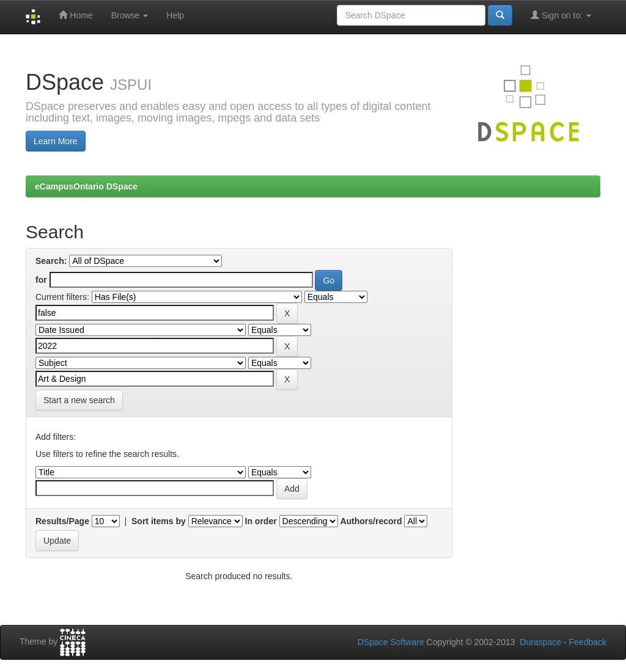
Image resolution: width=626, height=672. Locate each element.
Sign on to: (561, 15)
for (41, 280)
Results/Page (62, 521)
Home (75, 15)
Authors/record (371, 521)
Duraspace (540, 642)
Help (175, 15)
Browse (130, 15)
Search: (51, 261)
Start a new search (79, 400)
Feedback (588, 642)
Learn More (56, 141)
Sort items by (159, 521)
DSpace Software (391, 642)
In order (261, 521)
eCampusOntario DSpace (86, 186)
